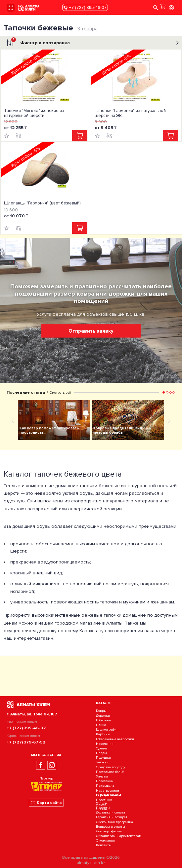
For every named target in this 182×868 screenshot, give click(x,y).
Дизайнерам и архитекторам (119, 836)
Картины (103, 734)
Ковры (101, 711)
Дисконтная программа (114, 822)
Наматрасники (108, 791)
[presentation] (13, 420)
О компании (105, 841)
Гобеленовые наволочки (115, 739)
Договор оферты (109, 831)
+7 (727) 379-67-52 (26, 742)
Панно (101, 725)
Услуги (101, 803)
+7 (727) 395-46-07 (85, 7)
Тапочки (102, 762)
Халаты (102, 776)
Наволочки (105, 744)
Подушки (103, 758)
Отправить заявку (91, 331)
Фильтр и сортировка (92, 43)
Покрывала (105, 786)
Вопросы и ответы (111, 827)
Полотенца (104, 781)
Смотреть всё (60, 393)
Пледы (101, 753)
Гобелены (103, 720)
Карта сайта (46, 803)
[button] (164, 392)
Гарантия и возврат (112, 817)
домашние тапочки (76, 486)
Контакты (104, 845)
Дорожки (103, 716)
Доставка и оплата (111, 812)
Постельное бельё (110, 772)
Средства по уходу (111, 767)
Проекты (103, 808)
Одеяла (102, 748)
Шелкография (107, 729)
